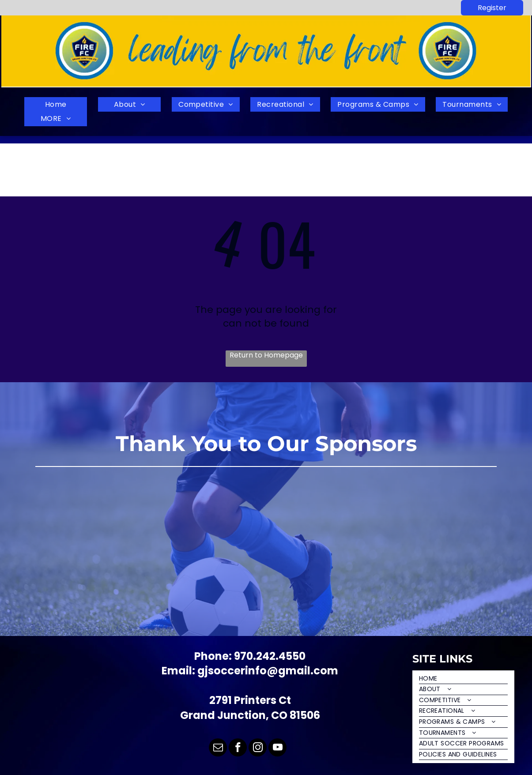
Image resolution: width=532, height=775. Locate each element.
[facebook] (238, 749)
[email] (218, 749)
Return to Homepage (266, 355)
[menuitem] (56, 104)
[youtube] (277, 749)
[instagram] (258, 749)
